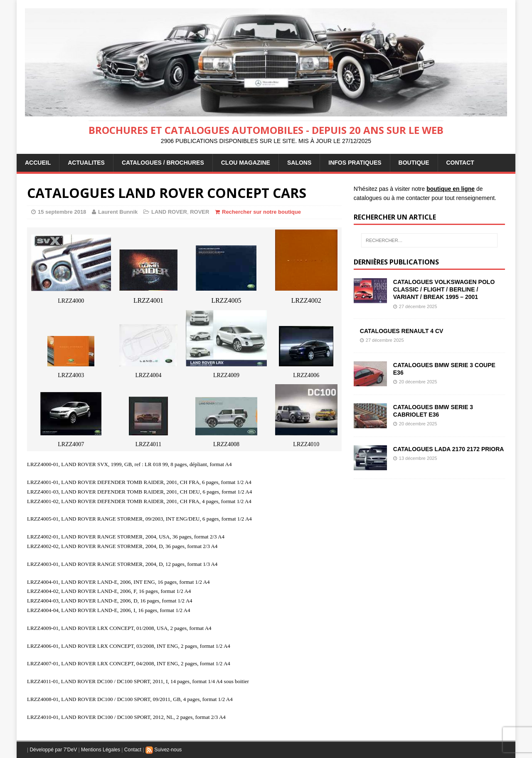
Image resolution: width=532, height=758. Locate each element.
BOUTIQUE (414, 163)
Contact (133, 750)
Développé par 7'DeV (53, 750)
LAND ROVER (169, 212)
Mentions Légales (101, 750)
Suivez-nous (164, 750)
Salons (299, 163)
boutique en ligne (451, 189)
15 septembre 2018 (62, 212)
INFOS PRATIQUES (355, 163)
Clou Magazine (246, 163)
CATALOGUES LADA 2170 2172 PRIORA (449, 449)
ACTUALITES (86, 163)
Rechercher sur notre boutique (261, 212)
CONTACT (460, 163)
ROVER (199, 212)
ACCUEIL (38, 163)
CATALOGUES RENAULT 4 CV (402, 331)
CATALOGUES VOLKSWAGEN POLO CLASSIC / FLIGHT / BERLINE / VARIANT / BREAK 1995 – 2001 (444, 289)
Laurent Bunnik (118, 212)
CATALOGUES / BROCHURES (163, 163)
